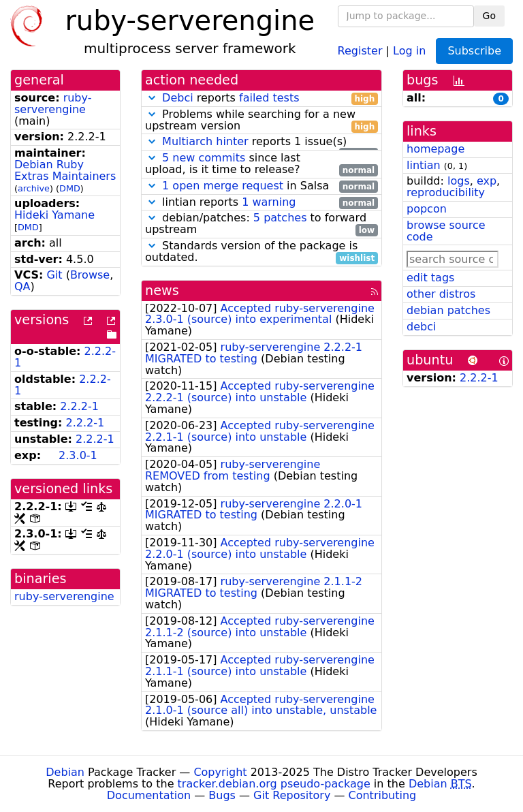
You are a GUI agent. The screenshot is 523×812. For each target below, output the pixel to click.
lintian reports (261, 203)
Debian (65, 772)
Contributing (383, 795)
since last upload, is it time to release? (261, 164)
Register (360, 50)
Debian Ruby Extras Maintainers (65, 170)
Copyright (220, 772)
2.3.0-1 (78, 455)
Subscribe (474, 51)
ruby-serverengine (53, 104)
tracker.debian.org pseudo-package (274, 784)
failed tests (269, 98)
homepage (435, 149)
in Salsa (261, 186)
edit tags (430, 278)
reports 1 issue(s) (261, 142)
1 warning (269, 202)
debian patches (448, 310)
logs (459, 181)
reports (261, 98)
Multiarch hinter (205, 141)
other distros (441, 294)
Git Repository (292, 795)
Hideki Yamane (54, 215)
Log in (409, 50)
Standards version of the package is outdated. (261, 252)
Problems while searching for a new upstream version (261, 121)
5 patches (280, 218)
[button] (152, 98)
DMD (70, 188)
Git (54, 275)
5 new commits (204, 158)
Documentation (149, 795)
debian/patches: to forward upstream (261, 224)
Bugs (222, 795)
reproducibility (446, 192)
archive (34, 188)
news (162, 291)
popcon (427, 209)
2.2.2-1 (79, 406)
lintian (424, 165)
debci (421, 327)
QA (22, 286)
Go (489, 16)
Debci (178, 98)
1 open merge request (223, 186)
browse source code (446, 231)
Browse (90, 275)
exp (487, 181)
